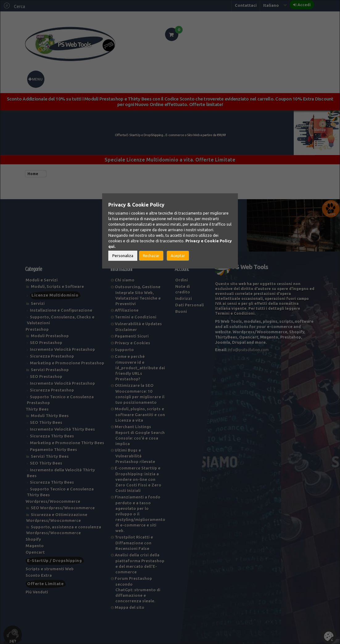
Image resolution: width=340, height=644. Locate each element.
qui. (112, 246)
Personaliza (123, 256)
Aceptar (178, 256)
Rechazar (151, 256)
